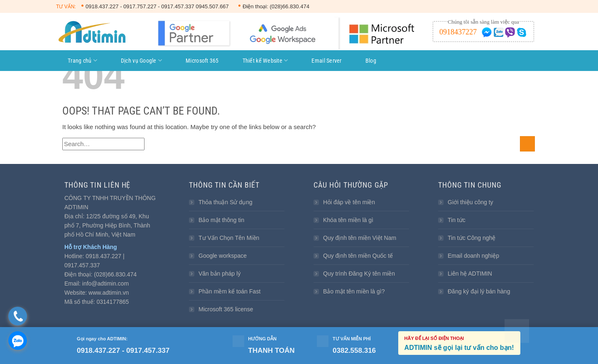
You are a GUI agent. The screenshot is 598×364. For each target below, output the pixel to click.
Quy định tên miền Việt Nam (360, 238)
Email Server (326, 61)
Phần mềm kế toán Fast (229, 291)
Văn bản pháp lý (219, 274)
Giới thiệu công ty (471, 202)
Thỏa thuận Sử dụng (225, 202)
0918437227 (458, 32)
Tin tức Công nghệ (472, 238)
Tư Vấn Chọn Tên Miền (229, 238)
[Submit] (527, 144)
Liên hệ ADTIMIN (470, 274)
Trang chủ (82, 60)
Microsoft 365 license (226, 309)
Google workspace (223, 256)
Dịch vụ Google (141, 60)
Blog (371, 61)
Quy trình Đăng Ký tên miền (359, 274)
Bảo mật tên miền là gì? (354, 291)
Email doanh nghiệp (473, 256)
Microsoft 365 (202, 61)
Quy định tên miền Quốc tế (358, 256)
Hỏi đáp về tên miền (349, 202)
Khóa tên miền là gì (348, 220)
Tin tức (457, 220)
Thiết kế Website (265, 60)
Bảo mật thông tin (221, 220)
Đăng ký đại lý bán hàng (479, 291)
